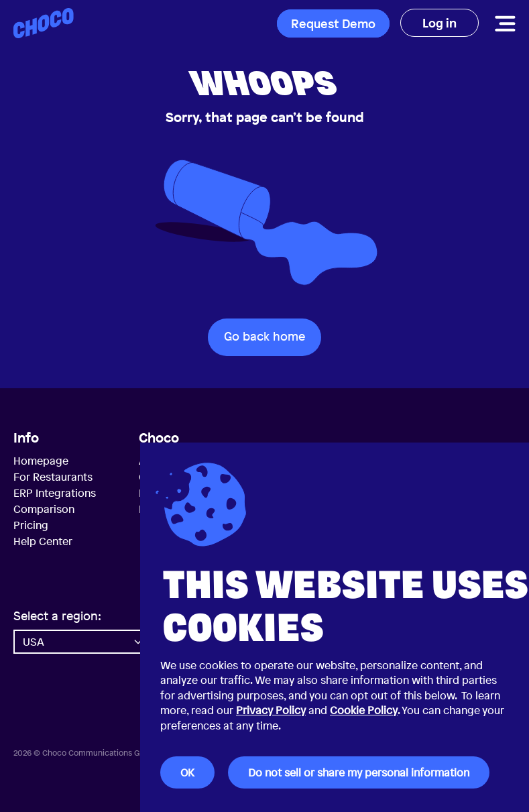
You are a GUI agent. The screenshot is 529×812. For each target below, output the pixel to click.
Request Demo (333, 23)
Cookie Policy (364, 710)
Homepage (41, 461)
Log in (439, 23)
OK (187, 772)
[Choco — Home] (44, 23)
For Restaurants (53, 477)
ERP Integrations (55, 493)
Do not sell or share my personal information (359, 772)
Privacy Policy (271, 710)
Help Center (43, 541)
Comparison (44, 509)
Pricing (31, 525)
